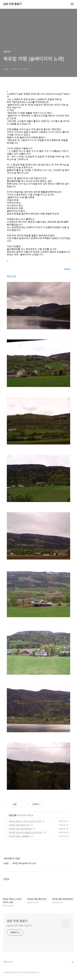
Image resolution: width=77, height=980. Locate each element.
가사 (14, 276)
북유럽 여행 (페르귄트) (19, 825)
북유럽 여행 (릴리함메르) (20, 829)
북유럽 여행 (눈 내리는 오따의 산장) (25, 821)
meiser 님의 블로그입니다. (19, 926)
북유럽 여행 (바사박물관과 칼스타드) (26, 832)
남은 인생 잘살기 (12, 4)
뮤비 (9, 276)
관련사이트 (8, 962)
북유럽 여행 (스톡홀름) (19, 836)
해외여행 (13, 815)
